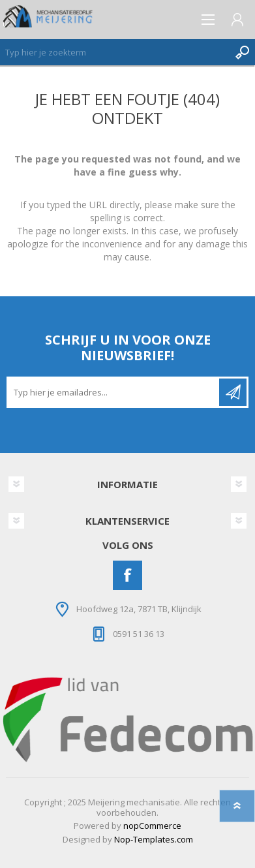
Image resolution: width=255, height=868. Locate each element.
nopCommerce (152, 826)
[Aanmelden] (114, 392)
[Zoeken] (114, 52)
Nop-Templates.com (154, 839)
